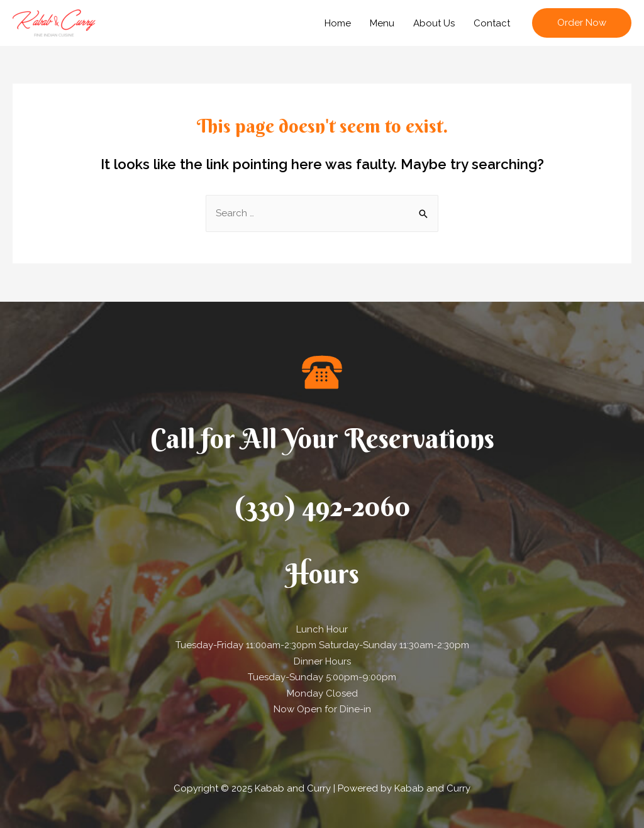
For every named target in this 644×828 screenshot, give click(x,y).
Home (338, 23)
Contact (492, 23)
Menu (382, 23)
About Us (434, 23)
